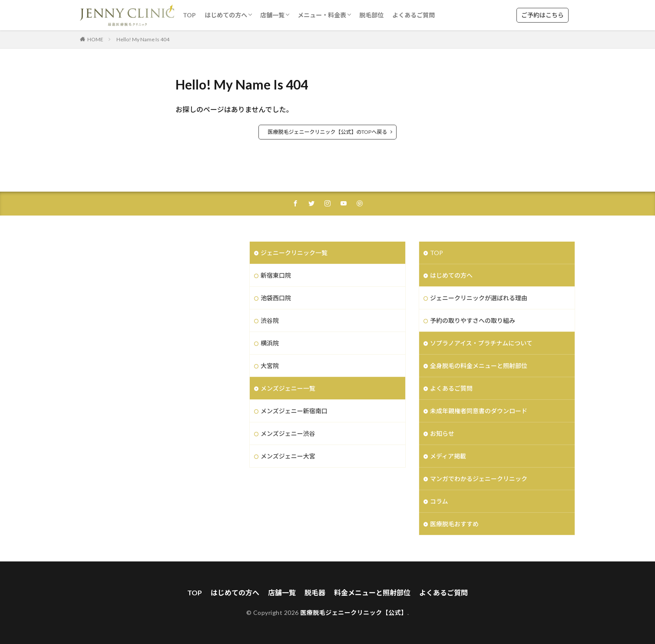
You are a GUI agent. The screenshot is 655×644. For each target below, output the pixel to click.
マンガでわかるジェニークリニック (479, 479)
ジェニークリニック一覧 (294, 253)
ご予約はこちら (543, 15)
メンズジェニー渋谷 (288, 433)
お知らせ (442, 433)
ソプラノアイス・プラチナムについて (481, 343)
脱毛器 (315, 593)
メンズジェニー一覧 (288, 388)
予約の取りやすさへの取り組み (473, 320)
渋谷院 (270, 320)
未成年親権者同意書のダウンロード (479, 411)
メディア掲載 (448, 456)
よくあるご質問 (414, 15)
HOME (95, 39)
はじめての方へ (226, 15)
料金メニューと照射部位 (372, 593)
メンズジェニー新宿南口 (294, 411)
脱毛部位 (371, 15)
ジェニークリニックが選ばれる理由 (479, 298)
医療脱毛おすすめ (454, 524)
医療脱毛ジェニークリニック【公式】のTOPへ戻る (327, 132)
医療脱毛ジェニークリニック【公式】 (354, 612)
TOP (189, 15)
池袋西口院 (276, 298)
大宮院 (270, 366)
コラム (439, 501)
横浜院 (270, 343)
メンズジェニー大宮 (288, 456)
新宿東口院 (276, 275)
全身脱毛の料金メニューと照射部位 (479, 366)
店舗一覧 (272, 15)
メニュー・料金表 (322, 15)
